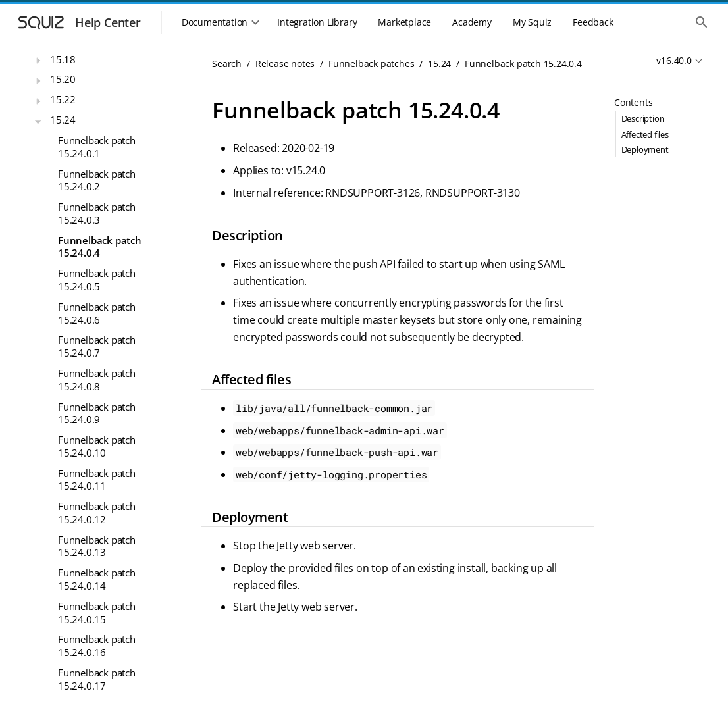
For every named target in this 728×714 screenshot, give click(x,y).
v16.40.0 (674, 60)
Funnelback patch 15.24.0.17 (97, 679)
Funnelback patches (371, 64)
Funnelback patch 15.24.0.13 (97, 546)
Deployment (645, 149)
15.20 (63, 79)
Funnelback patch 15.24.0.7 (97, 346)
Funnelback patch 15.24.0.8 (97, 380)
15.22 (63, 99)
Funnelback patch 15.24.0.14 (97, 579)
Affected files (645, 134)
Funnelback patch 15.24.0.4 (100, 247)
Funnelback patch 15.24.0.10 (97, 446)
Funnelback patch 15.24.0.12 (97, 513)
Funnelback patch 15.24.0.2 (97, 180)
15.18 (63, 59)
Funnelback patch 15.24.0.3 (97, 213)
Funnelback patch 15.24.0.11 (97, 480)
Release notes (285, 64)
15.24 (63, 120)
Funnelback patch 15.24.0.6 (97, 313)
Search (227, 64)
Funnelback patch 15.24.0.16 (97, 646)
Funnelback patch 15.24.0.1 (97, 147)
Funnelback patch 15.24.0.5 (97, 280)
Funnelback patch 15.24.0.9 (97, 413)
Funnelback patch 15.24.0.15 (97, 613)
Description (643, 118)
